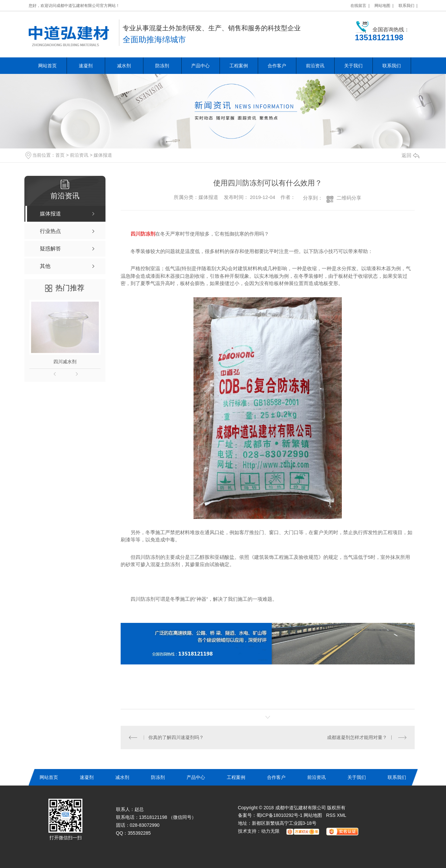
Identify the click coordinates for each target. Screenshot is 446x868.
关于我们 (353, 66)
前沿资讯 (315, 66)
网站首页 (47, 66)
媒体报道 (103, 155)
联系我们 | (408, 6)
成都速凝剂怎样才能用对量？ (357, 737)
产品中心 (200, 66)
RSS (331, 815)
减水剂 (124, 66)
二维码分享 (349, 198)
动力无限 (270, 831)
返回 (410, 155)
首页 (60, 155)
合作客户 (277, 66)
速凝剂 (86, 66)
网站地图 (313, 815)
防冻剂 (162, 66)
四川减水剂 (65, 362)
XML (342, 815)
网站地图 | (384, 6)
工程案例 (239, 66)
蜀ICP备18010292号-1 (280, 815)
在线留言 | (360, 6)
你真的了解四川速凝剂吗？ (176, 737)
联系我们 (392, 66)
